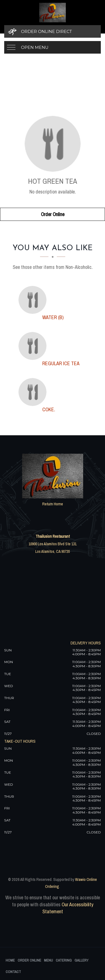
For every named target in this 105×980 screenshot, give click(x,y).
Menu (48, 960)
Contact (13, 972)
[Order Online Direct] (53, 31)
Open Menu (35, 47)
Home (10, 960)
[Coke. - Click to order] (34, 392)
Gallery (81, 960)
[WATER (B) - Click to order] (34, 300)
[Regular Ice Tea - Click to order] (34, 346)
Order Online (53, 214)
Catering (64, 960)
